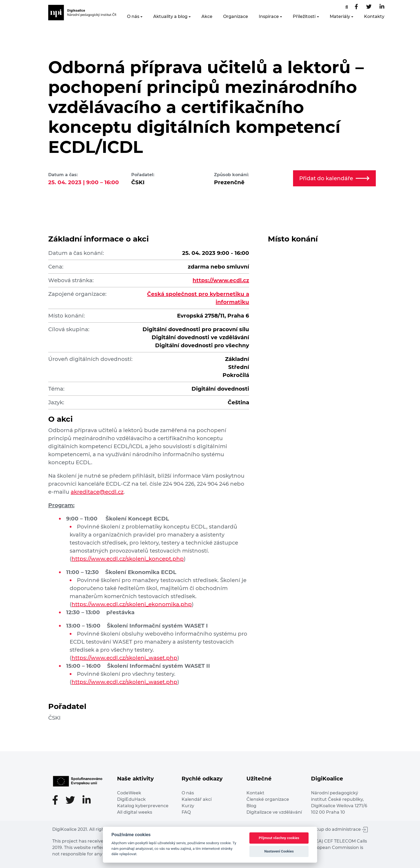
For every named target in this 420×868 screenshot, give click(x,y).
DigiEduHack (131, 799)
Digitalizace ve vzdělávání (274, 812)
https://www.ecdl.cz (221, 280)
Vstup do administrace (340, 829)
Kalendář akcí (197, 799)
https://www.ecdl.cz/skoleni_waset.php (124, 658)
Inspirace (269, 16)
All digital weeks (135, 812)
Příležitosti (304, 16)
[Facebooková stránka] (347, 7)
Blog (251, 806)
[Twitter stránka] (369, 7)
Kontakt (255, 793)
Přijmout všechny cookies (279, 838)
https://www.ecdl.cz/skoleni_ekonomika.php (132, 604)
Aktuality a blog (170, 16)
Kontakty (374, 16)
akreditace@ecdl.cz (97, 492)
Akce (207, 16)
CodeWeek (129, 793)
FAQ (186, 812)
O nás (133, 16)
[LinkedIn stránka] (382, 7)
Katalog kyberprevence (143, 806)
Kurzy (188, 806)
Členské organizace (268, 799)
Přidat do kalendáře (334, 178)
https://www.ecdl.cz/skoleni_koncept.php (128, 559)
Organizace (236, 16)
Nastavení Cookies (279, 851)
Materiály (340, 16)
